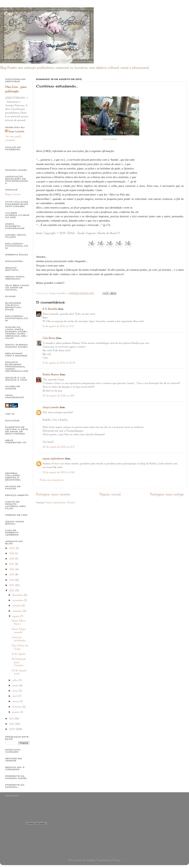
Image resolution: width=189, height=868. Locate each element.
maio (15, 691)
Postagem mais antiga (167, 494)
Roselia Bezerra (51, 375)
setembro (18, 611)
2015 (12, 575)
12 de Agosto (19, 654)
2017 (12, 564)
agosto (16, 616)
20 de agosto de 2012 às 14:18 (58, 396)
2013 (12, 585)
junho (16, 686)
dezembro (18, 595)
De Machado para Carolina (19, 662)
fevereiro (17, 707)
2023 (12, 548)
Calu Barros (49, 338)
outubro (17, 606)
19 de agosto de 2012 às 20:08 (59, 363)
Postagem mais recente (53, 494)
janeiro (16, 712)
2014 (12, 580)
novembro (18, 600)
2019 (12, 554)
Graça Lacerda (51, 407)
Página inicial (110, 494)
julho (15, 680)
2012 (12, 591)
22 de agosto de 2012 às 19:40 (59, 472)
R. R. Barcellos (50, 309)
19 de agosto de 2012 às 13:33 (58, 326)
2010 (12, 724)
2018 (12, 559)
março (16, 701)
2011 (12, 719)
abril (15, 696)
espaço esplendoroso (53, 459)
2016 (12, 569)
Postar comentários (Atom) (60, 503)
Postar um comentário (52, 480)
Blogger (116, 860)
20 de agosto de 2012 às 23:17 (59, 447)
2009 (13, 729)
